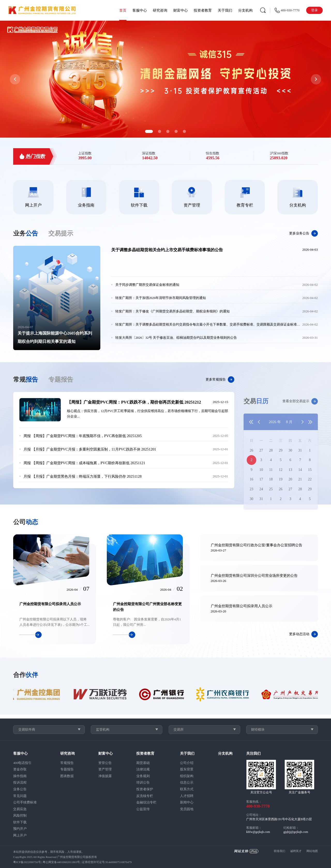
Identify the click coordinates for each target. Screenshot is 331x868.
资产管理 (105, 769)
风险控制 (20, 816)
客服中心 (140, 10)
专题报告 (67, 769)
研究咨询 (160, 10)
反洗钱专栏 (145, 796)
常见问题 (20, 796)
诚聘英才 (296, 851)
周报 (27, 436)
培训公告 (143, 783)
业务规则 (143, 776)
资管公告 (105, 763)
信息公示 (187, 783)
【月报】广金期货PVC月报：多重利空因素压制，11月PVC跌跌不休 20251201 (90, 449)
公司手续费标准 (25, 802)
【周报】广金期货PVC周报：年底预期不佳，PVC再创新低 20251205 (83, 436)
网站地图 (312, 851)
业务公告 (20, 789)
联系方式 (187, 789)
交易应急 (20, 809)
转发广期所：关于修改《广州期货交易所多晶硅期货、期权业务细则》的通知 (172, 311)
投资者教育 (203, 10)
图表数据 (67, 776)
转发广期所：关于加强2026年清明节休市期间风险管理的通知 (161, 298)
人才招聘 (187, 796)
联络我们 (280, 851)
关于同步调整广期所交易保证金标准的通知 (147, 285)
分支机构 (245, 10)
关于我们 (225, 10)
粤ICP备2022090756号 (27, 862)
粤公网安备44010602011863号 (61, 862)
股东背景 (187, 769)
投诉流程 (20, 783)
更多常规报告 (220, 380)
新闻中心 (187, 802)
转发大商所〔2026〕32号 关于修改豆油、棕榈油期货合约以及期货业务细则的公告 (176, 338)
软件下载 (20, 822)
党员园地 (187, 809)
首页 (123, 10)
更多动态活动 (303, 634)
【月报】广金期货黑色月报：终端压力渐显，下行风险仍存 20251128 (82, 476)
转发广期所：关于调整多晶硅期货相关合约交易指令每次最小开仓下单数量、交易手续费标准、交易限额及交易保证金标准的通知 (211, 325)
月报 (27, 449)
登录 (314, 10)
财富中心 (180, 10)
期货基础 (143, 763)
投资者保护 (145, 789)
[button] (149, 131)
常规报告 (67, 763)
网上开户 (20, 835)
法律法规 (143, 769)
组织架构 (187, 776)
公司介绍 (187, 763)
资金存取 (20, 769)
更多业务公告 (303, 234)
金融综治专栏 (146, 802)
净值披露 (105, 776)
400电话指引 (22, 763)
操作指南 (20, 776)
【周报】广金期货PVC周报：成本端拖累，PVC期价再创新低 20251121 (84, 463)
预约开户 (20, 829)
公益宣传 (143, 809)
